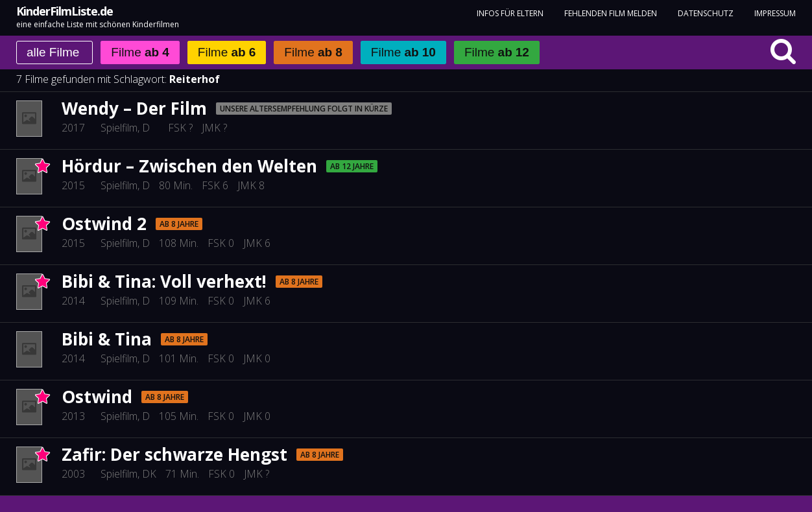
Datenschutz (706, 13)
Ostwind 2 (104, 224)
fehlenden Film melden (611, 13)
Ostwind (97, 397)
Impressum (775, 13)
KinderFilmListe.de (65, 11)
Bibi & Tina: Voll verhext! (164, 281)
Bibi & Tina (107, 339)
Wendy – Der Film (134, 108)
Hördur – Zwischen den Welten (189, 166)
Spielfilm (119, 128)
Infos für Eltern (510, 13)
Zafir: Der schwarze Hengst (174, 454)
